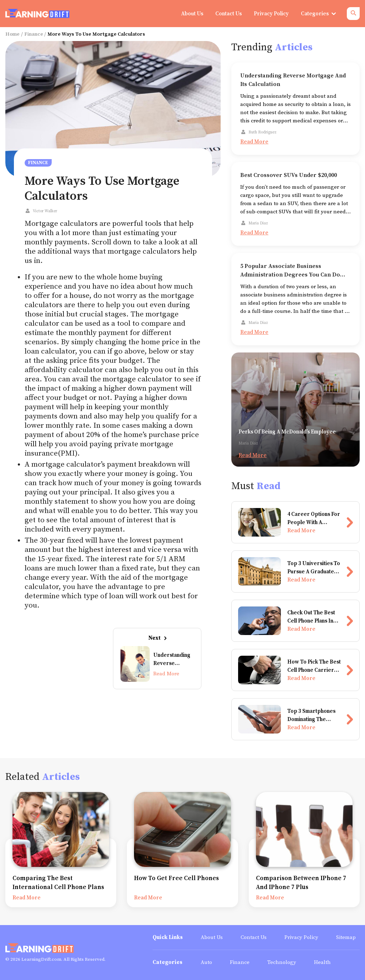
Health (322, 962)
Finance (34, 34)
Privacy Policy (301, 937)
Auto (206, 962)
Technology (282, 962)
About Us (212, 937)
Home (12, 34)
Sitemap (346, 937)
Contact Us (254, 937)
